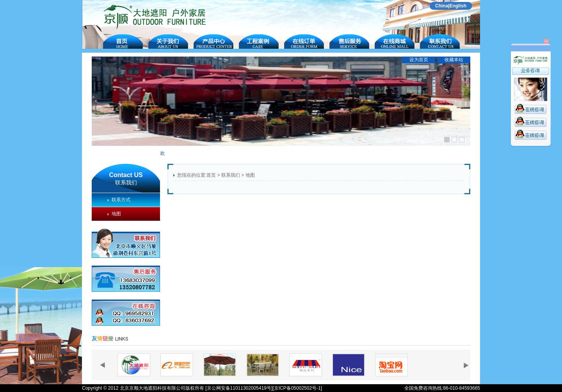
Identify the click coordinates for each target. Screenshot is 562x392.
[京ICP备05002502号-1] (297, 388)
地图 (114, 214)
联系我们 (231, 175)
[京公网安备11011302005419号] (239, 388)
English (458, 6)
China (442, 6)
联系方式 (119, 200)
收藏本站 (454, 60)
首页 (211, 175)
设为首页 (419, 60)
